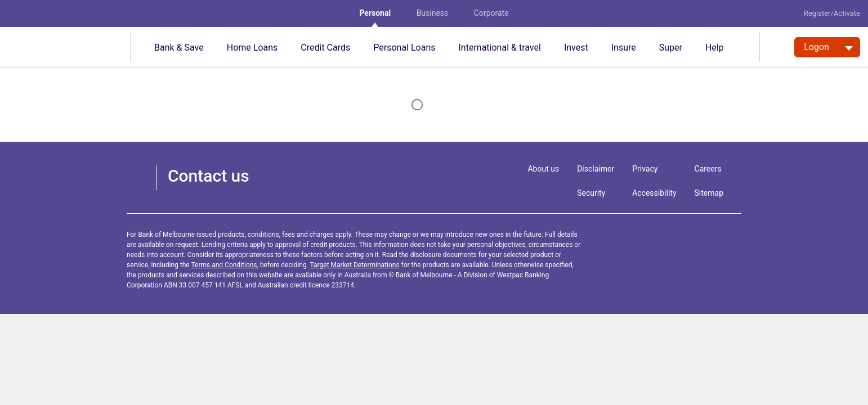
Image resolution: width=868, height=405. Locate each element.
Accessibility (654, 193)
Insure (624, 48)
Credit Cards (325, 48)
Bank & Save (179, 48)
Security (591, 193)
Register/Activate (832, 13)
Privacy (645, 169)
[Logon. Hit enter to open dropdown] (827, 47)
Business (433, 13)
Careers (708, 169)
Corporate (491, 13)
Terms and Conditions (224, 265)
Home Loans (252, 48)
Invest (576, 48)
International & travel (499, 48)
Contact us (209, 176)
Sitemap (709, 193)
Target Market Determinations (355, 265)
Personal (375, 13)
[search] (777, 47)
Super (671, 48)
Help (715, 48)
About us (543, 169)
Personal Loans (404, 48)
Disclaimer (596, 169)
